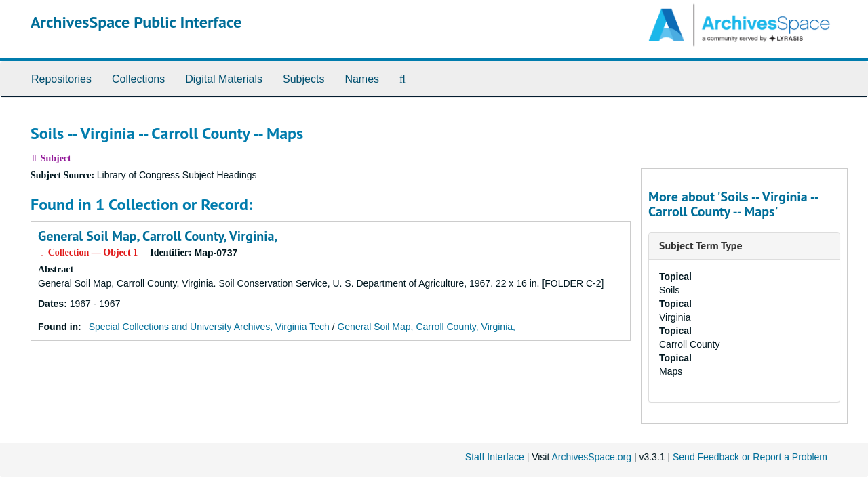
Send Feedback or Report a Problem (750, 457)
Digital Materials (224, 79)
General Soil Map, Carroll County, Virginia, (158, 236)
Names (362, 79)
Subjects (303, 79)
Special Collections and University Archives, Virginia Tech (209, 327)
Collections (138, 79)
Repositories (61, 79)
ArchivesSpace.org (591, 457)
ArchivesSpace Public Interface (136, 22)
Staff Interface (495, 457)
